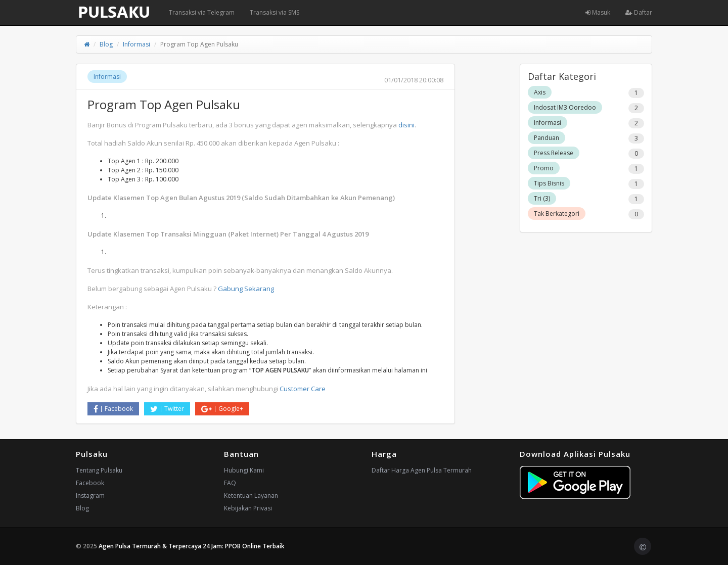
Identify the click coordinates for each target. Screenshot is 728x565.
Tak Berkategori (557, 214)
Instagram (90, 496)
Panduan (547, 138)
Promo (544, 168)
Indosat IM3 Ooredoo (565, 107)
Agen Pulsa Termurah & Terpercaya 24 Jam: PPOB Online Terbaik (192, 546)
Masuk (598, 12)
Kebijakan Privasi (248, 508)
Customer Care (303, 389)
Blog (106, 44)
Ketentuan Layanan (251, 496)
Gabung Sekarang (246, 289)
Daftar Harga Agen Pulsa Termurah (422, 470)
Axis (540, 92)
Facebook (113, 409)
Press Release (554, 153)
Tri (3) (542, 198)
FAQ (230, 483)
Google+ (222, 409)
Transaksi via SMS (275, 12)
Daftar (639, 12)
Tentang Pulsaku (99, 470)
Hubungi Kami (244, 470)
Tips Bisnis (549, 183)
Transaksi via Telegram (202, 12)
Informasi (136, 44)
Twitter (167, 409)
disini (406, 125)
